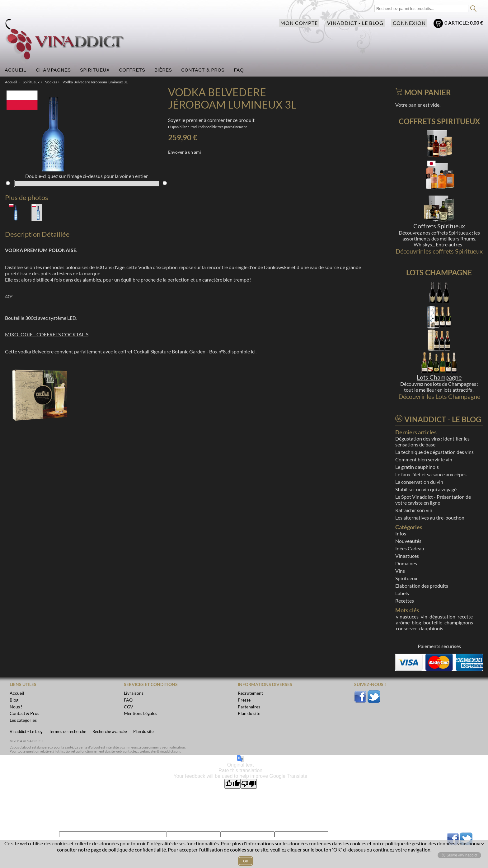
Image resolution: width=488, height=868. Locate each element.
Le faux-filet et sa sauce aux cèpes (431, 474)
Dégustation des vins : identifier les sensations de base (432, 441)
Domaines (406, 563)
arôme (403, 622)
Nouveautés (408, 541)
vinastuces (407, 616)
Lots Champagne (439, 377)
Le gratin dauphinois (417, 467)
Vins (400, 571)
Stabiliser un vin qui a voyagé (426, 489)
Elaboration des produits (422, 586)
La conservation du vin (419, 482)
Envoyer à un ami (185, 152)
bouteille (433, 622)
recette (465, 616)
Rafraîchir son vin (414, 510)
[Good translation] (232, 784)
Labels (402, 593)
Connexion (409, 23)
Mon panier (439, 24)
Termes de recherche (68, 731)
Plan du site (143, 731)
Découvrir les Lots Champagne (439, 396)
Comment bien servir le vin (424, 459)
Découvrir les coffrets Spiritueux (439, 251)
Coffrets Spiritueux (439, 226)
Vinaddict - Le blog (355, 23)
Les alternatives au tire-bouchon (430, 518)
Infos (401, 533)
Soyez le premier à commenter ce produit (211, 120)
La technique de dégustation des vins (434, 452)
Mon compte (299, 23)
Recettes (405, 601)
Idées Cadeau (410, 548)
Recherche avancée (110, 731)
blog (416, 622)
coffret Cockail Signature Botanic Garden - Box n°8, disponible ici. (187, 351)
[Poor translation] (249, 784)
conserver (406, 628)
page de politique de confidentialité (128, 849)
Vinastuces (407, 556)
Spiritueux (406, 578)
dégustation (442, 616)
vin (424, 616)
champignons (459, 622)
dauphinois (431, 628)
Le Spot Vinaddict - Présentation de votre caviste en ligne (433, 500)
